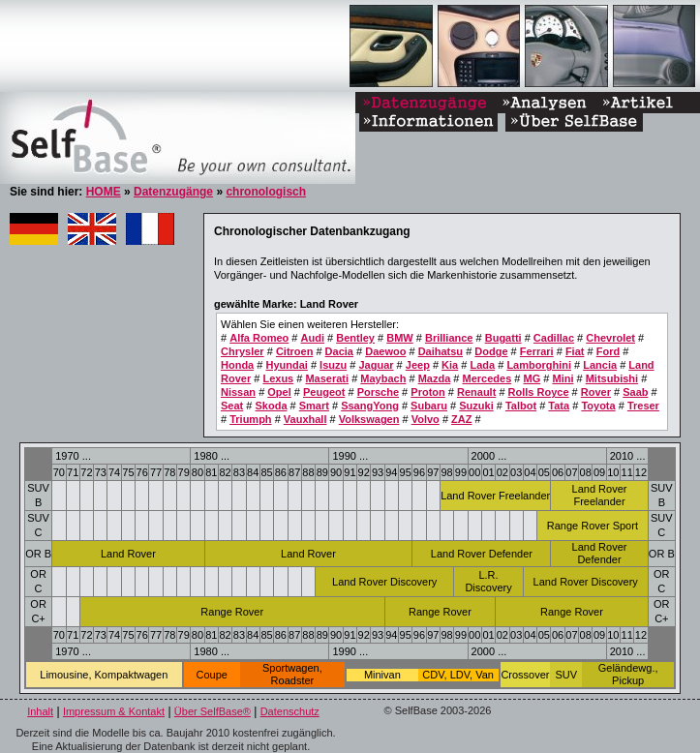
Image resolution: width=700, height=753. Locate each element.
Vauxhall (305, 419)
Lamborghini (539, 365)
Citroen (295, 351)
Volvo (426, 419)
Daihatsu (441, 351)
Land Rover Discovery (384, 582)
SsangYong (370, 406)
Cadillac (554, 338)
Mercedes (487, 378)
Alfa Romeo (259, 338)
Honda (237, 365)
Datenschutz (290, 711)
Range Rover (232, 612)
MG (533, 378)
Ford (608, 351)
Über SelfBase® (213, 711)
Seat (232, 406)
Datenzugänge (173, 192)
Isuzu (333, 365)
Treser (643, 406)
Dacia (339, 351)
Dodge (491, 351)
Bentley (355, 338)
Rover (596, 392)
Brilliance (449, 338)
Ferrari (537, 351)
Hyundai (286, 365)
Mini (563, 378)
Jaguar (376, 365)
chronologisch (266, 192)
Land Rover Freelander (495, 496)
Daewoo (385, 351)
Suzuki (476, 406)
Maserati (327, 378)
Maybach (383, 378)
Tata (559, 406)
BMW (400, 338)
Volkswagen (369, 419)
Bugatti (503, 338)
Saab (635, 392)
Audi (313, 338)
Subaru (429, 406)
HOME (104, 192)
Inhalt (40, 711)
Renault (476, 392)
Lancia (600, 365)
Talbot (521, 406)
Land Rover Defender (482, 554)
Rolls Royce (539, 392)
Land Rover (128, 554)
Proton (427, 392)
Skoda (271, 406)
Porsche (378, 392)
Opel (279, 392)
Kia (450, 365)
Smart (314, 406)
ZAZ (461, 419)
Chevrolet (610, 338)
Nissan (238, 392)
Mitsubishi (612, 378)
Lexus (278, 378)
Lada (482, 365)
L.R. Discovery (488, 581)
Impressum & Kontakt (114, 711)
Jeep (418, 365)
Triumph (250, 419)
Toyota (598, 406)
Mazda (435, 378)
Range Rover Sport (593, 526)
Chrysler (243, 351)
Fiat (575, 351)
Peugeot (324, 392)
